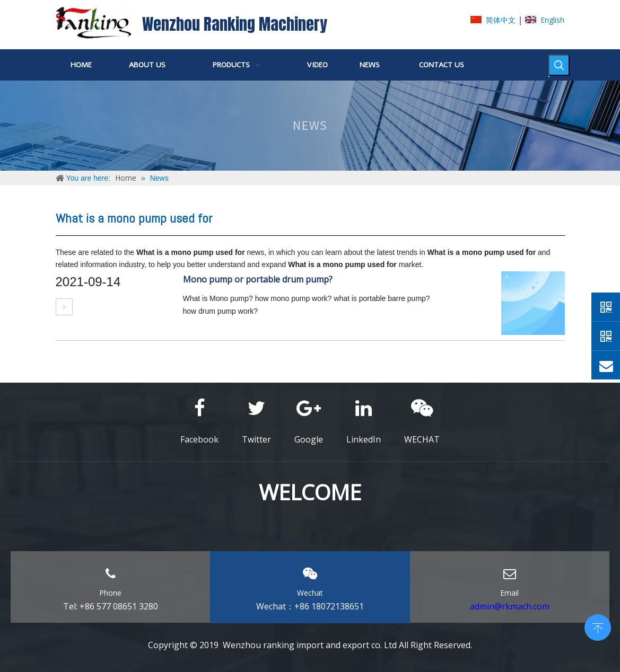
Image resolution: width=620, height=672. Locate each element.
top (598, 626)
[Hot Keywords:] (559, 65)
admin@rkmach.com (510, 606)
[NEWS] (310, 126)
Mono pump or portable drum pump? (258, 279)
